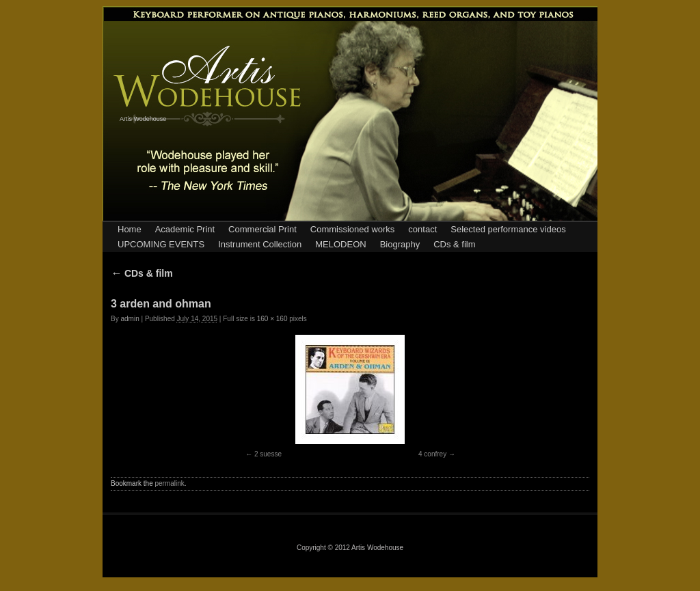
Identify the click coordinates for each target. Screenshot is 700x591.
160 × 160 (272, 319)
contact (422, 229)
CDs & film (454, 244)
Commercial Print (262, 229)
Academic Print (185, 229)
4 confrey (432, 454)
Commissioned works (353, 229)
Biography (400, 244)
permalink (169, 483)
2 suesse (268, 454)
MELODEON (340, 244)
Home (130, 229)
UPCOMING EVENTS (161, 244)
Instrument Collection (260, 244)
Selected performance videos (508, 229)
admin (130, 319)
